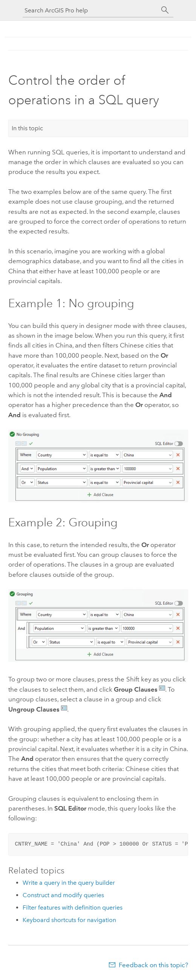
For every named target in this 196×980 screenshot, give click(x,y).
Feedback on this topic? (153, 965)
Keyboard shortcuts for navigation (69, 920)
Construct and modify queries (63, 895)
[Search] (165, 10)
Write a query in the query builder (69, 883)
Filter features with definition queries (73, 908)
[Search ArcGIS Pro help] (90, 10)
